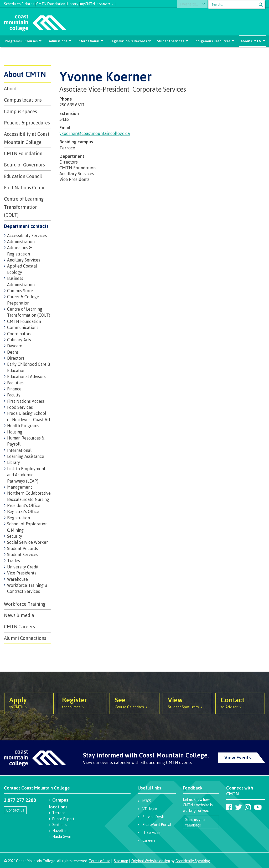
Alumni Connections (25, 638)
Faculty (14, 395)
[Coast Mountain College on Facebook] (229, 807)
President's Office (24, 505)
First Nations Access (26, 401)
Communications (23, 327)
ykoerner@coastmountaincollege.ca (95, 133)
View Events (238, 757)
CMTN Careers (19, 626)
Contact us (15, 810)
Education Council (23, 176)
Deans (13, 352)
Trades (14, 561)
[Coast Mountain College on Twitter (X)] (239, 807)
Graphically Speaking (193, 861)
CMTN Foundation (51, 3)
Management (20, 487)
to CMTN (29, 702)
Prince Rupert (63, 819)
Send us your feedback (195, 822)
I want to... (192, 4)
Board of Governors (24, 165)
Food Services (20, 407)
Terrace (59, 813)
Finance (14, 389)
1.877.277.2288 (20, 800)
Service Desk (153, 817)
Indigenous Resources (211, 41)
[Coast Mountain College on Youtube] (258, 807)
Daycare (15, 346)
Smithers (60, 825)
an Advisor (240, 702)
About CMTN (250, 41)
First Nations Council (26, 187)
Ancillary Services (24, 260)
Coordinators (19, 334)
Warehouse (17, 579)
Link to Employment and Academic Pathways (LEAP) (26, 475)
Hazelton (60, 831)
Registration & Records (128, 41)
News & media (19, 615)
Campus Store (20, 291)
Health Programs (23, 426)
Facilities (15, 383)
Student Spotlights (187, 702)
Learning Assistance (26, 456)
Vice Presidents (22, 573)
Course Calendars (134, 702)
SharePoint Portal (157, 825)
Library (73, 3)
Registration (19, 518)
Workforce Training (25, 604)
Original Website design (151, 861)
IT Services (151, 832)
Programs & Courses (22, 41)
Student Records (22, 548)
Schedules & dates (19, 3)
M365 (147, 801)
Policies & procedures (27, 123)
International (89, 41)
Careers (149, 840)
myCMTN (87, 3)
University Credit (23, 567)
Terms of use (100, 861)
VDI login (150, 809)
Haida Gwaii (62, 836)
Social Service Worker (27, 542)
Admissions (59, 41)
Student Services (170, 41)
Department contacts (26, 226)
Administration (21, 242)
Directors (16, 358)
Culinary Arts (19, 340)
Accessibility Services (27, 236)
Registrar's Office (23, 511)
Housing (15, 432)
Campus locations (23, 100)
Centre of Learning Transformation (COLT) (24, 207)
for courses (82, 702)
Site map (121, 861)
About (10, 88)
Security (15, 536)
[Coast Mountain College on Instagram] (248, 807)
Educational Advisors (26, 377)
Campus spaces (20, 111)
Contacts (104, 4)
